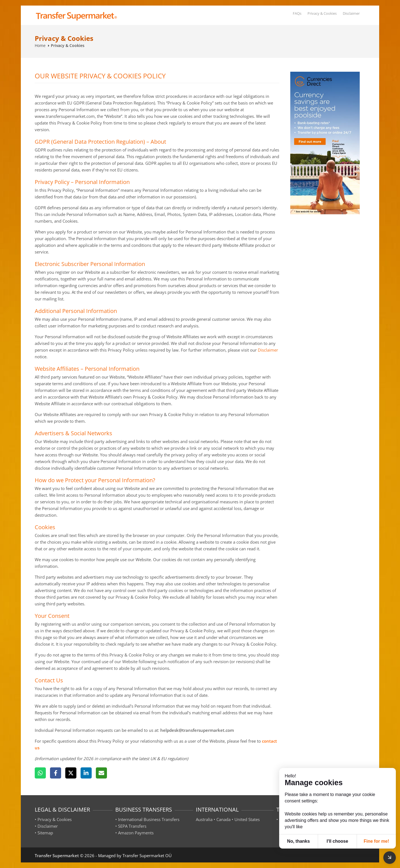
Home (40, 45)
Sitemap (45, 833)
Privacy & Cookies (322, 13)
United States (247, 819)
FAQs (297, 13)
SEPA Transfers (132, 826)
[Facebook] (56, 773)
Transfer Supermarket (57, 855)
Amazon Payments (136, 833)
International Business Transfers (149, 819)
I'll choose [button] (337, 841)
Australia (204, 819)
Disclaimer (351, 13)
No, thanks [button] (299, 841)
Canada (223, 819)
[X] (71, 773)
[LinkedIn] (86, 773)
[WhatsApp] (40, 773)
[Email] (101, 773)
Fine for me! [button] (376, 841)
